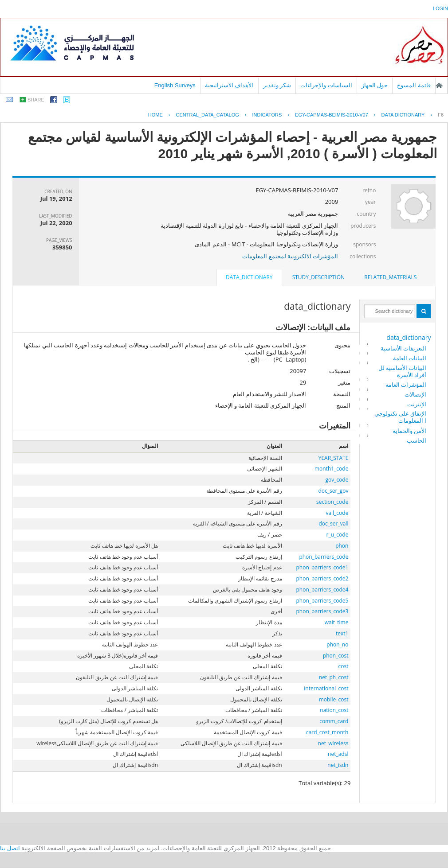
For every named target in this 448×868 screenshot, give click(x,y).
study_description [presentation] (318, 277)
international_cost (326, 688)
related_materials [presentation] (390, 277)
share (36, 100)
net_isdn (338, 765)
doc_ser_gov (334, 491)
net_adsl (338, 754)
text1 (342, 633)
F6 (441, 115)
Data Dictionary (403, 115)
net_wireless (333, 743)
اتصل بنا (10, 848)
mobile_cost (334, 699)
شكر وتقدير (277, 85)
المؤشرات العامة (406, 385)
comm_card (334, 721)
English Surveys (175, 85)
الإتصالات (415, 394)
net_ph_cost (334, 677)
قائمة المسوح (414, 85)
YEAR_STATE (334, 458)
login (440, 8)
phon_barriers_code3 (322, 611)
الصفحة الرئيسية (439, 86)
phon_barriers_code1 (322, 567)
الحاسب (417, 440)
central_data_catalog (208, 115)
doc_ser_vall (334, 524)
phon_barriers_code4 (322, 590)
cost (343, 666)
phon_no (337, 644)
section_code (332, 502)
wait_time (337, 622)
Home (155, 115)
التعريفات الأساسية (403, 348)
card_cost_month (327, 732)
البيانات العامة (410, 358)
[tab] (390, 277)
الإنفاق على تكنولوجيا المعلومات (401, 417)
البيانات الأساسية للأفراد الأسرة (403, 371)
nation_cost (334, 710)
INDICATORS (267, 115)
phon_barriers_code (324, 557)
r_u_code (338, 535)
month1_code (332, 469)
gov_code (337, 480)
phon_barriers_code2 (322, 578)
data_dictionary (409, 337)
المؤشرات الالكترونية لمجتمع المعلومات (290, 256)
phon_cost (336, 656)
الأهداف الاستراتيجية (229, 85)
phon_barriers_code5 (322, 601)
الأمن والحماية (409, 431)
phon (342, 546)
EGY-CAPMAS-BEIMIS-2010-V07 (332, 115)
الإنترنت (417, 404)
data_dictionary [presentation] (249, 277)
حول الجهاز (375, 85)
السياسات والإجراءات (326, 85)
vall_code (337, 513)
